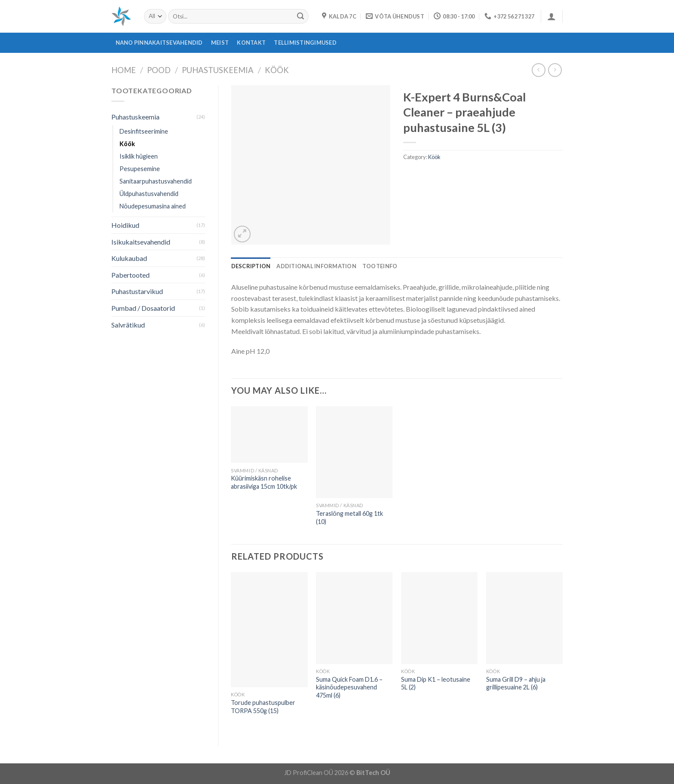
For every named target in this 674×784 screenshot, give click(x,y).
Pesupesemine (140, 169)
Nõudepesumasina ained (153, 206)
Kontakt (251, 43)
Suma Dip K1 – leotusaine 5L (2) (436, 683)
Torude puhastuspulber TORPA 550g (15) (263, 707)
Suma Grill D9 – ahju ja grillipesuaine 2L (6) (516, 683)
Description (251, 266)
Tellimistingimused (305, 43)
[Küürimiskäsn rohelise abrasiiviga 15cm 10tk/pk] (269, 435)
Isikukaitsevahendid (141, 242)
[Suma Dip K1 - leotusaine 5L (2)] (439, 618)
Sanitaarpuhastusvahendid (156, 181)
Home (124, 70)
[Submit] (300, 16)
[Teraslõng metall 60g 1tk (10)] (354, 452)
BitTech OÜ (373, 773)
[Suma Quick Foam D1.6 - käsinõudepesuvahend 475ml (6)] (354, 618)
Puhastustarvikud (137, 291)
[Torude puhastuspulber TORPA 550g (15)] (269, 630)
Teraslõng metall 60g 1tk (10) (349, 518)
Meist (220, 43)
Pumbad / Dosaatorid (143, 308)
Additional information (316, 266)
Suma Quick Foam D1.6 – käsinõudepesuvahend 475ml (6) (349, 687)
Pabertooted (130, 275)
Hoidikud (125, 225)
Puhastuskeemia (218, 70)
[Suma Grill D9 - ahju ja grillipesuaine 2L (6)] (524, 618)
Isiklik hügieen (139, 156)
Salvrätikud (128, 325)
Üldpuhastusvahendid (149, 194)
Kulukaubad (129, 258)
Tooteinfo (380, 266)
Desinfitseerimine (144, 131)
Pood (159, 70)
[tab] (251, 266)
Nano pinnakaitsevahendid (159, 43)
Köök (277, 70)
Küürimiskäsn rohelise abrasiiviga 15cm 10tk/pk (264, 482)
